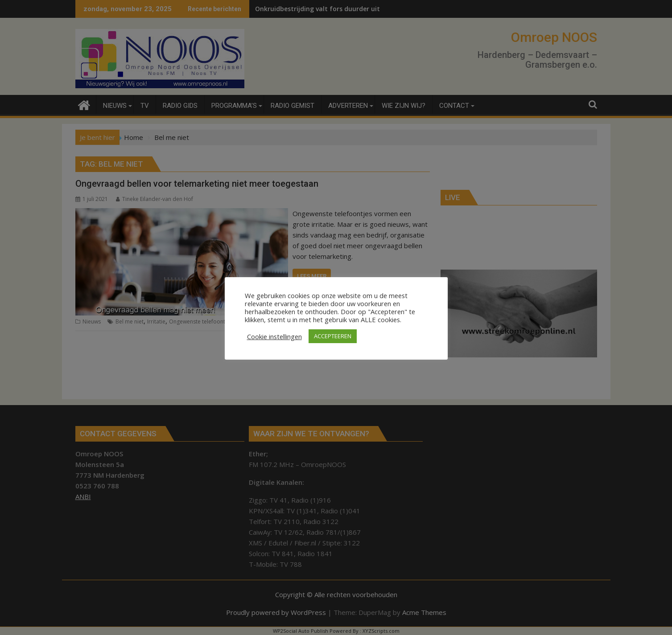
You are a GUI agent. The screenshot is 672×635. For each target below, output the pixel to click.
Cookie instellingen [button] (274, 336)
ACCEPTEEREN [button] (333, 336)
